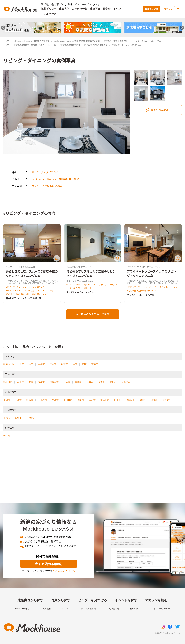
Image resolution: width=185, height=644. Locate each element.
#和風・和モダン (74, 288)
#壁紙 (85, 288)
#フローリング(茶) (45, 291)
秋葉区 (65, 364)
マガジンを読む (156, 600)
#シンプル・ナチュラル (16, 291)
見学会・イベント (113, 9)
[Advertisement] (92, 474)
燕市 (31, 382)
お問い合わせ (113, 609)
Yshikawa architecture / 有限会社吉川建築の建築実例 (77, 41)
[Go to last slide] (3, 28)
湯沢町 (143, 400)
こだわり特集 (80, 9)
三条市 (18, 400)
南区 (75, 364)
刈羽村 (166, 400)
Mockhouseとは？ (23, 609)
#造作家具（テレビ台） (42, 294)
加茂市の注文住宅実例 (70, 45)
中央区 (41, 364)
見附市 (81, 400)
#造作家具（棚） (23, 294)
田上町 (118, 400)
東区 (31, 364)
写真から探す (61, 600)
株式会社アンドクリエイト (79, 267)
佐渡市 (7, 436)
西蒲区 (95, 364)
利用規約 (134, 609)
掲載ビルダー (49, 9)
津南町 (155, 400)
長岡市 (7, 400)
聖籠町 (78, 382)
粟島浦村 (126, 382)
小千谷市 (42, 400)
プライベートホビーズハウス (140, 295)
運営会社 (47, 609)
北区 (22, 364)
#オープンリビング (36, 287)
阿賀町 (102, 382)
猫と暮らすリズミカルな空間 (80, 292)
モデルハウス (49, 14)
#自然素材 (32, 291)
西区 (84, 364)
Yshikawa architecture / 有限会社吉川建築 (31, 41)
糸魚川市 (19, 418)
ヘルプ (65, 609)
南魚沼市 (105, 400)
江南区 (53, 364)
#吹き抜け (10, 294)
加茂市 (55, 400)
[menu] (178, 9)
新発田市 (8, 382)
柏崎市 (30, 400)
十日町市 (68, 400)
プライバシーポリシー (160, 609)
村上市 (20, 382)
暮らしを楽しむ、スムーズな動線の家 (23, 298)
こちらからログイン (64, 571)
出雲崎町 (130, 400)
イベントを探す (126, 600)
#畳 (90, 288)
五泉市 (41, 382)
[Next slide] (182, 28)
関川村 (113, 382)
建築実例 (64, 9)
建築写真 (95, 9)
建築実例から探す (30, 600)
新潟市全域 (9, 364)
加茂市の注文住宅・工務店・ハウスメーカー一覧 (35, 45)
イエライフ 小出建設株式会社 (20, 267)
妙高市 (32, 418)
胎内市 (67, 382)
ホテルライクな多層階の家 (116, 41)
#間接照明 (131, 291)
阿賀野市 (54, 382)
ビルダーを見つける (92, 600)
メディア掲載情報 (87, 609)
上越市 (7, 418)
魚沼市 (92, 400)
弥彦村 (90, 382)
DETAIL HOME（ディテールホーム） (144, 267)
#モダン (113, 285)
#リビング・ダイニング (45, 172)
